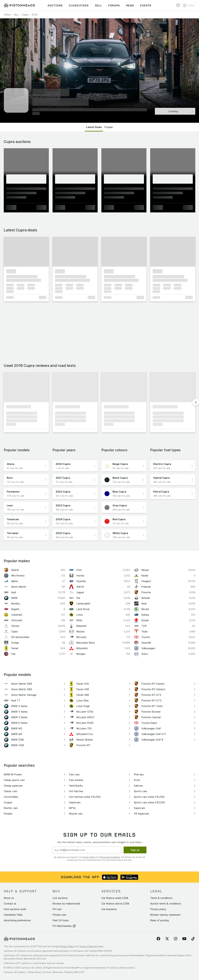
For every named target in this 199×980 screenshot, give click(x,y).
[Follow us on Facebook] (158, 939)
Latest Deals (94, 127)
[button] (26, 252)
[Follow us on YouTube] (184, 939)
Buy (16, 15)
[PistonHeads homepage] (19, 5)
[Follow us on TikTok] (193, 939)
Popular (109, 127)
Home (7, 15)
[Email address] (87, 850)
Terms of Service (88, 946)
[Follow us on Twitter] (167, 939)
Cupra (25, 15)
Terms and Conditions (110, 857)
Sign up (135, 850)
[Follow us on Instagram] (176, 939)
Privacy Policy (89, 857)
